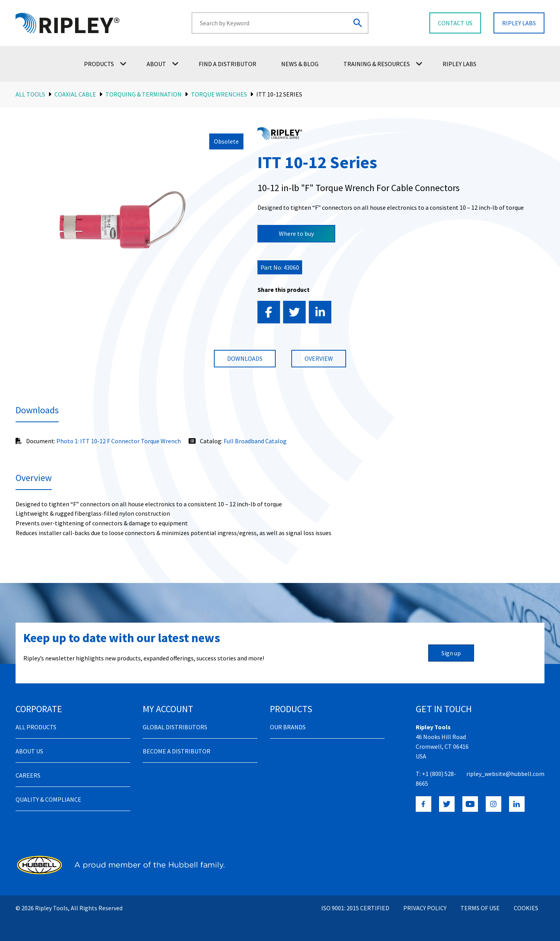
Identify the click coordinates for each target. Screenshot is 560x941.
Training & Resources (383, 64)
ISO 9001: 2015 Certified (355, 908)
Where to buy (296, 233)
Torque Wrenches (219, 94)
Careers (28, 775)
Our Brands (288, 727)
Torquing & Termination (143, 94)
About (163, 64)
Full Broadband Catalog (255, 441)
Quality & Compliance (48, 799)
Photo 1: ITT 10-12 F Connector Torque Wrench (119, 441)
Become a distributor (177, 751)
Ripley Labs (459, 64)
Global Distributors (175, 727)
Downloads (245, 358)
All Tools (30, 94)
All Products (36, 727)
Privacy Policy (425, 908)
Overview (319, 358)
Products (105, 64)
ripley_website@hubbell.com (505, 774)
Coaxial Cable (75, 94)
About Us (29, 751)
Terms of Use (480, 908)
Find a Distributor (227, 64)
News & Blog (300, 64)
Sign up (451, 653)
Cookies (526, 908)
